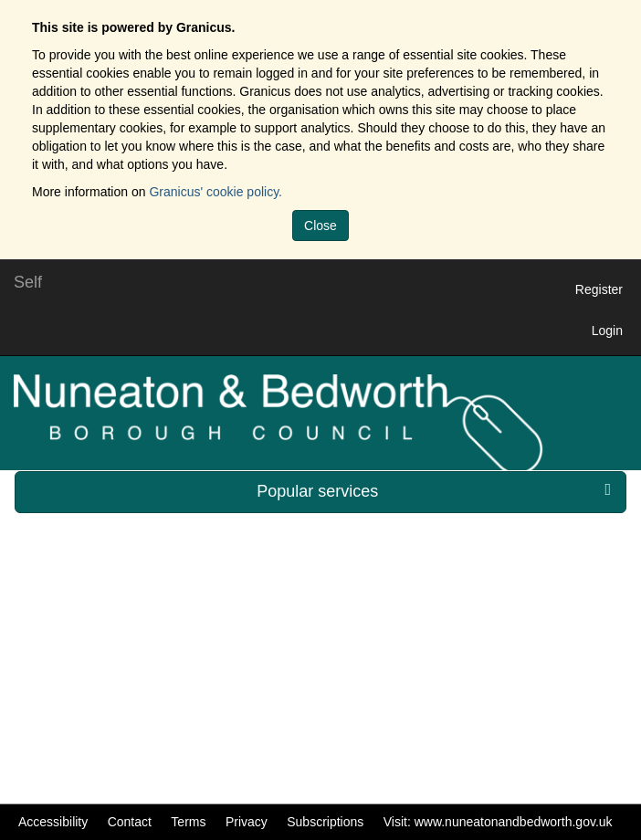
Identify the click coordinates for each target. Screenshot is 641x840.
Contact (130, 822)
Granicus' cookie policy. (215, 192)
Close (320, 226)
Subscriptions (325, 822)
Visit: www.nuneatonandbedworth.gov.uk (498, 822)
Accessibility (53, 822)
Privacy (247, 822)
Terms (188, 822)
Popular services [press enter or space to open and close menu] (434, 491)
